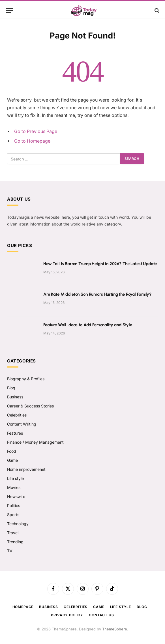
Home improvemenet (26, 469)
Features (15, 433)
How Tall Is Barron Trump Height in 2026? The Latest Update (100, 264)
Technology (18, 524)
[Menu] (9, 10)
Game (12, 460)
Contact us (101, 615)
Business (15, 397)
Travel (13, 533)
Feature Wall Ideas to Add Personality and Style (88, 325)
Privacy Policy (67, 615)
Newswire (16, 496)
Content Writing (22, 424)
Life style (15, 478)
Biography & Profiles (26, 379)
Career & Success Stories (30, 406)
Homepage (23, 607)
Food (12, 451)
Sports (13, 515)
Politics (14, 505)
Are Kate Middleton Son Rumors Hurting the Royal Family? (97, 294)
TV (10, 551)
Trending (15, 542)
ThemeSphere (115, 629)
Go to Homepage (32, 141)
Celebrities (17, 415)
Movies (14, 487)
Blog (11, 388)
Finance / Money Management (35, 442)
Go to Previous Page (36, 131)
